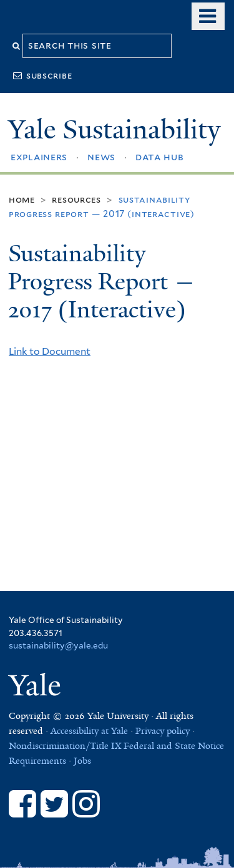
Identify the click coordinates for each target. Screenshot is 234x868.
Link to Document (50, 351)
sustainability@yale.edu (58, 645)
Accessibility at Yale (89, 731)
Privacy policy (163, 731)
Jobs (82, 761)
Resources (76, 199)
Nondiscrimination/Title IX (65, 746)
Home (22, 199)
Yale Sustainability (114, 130)
